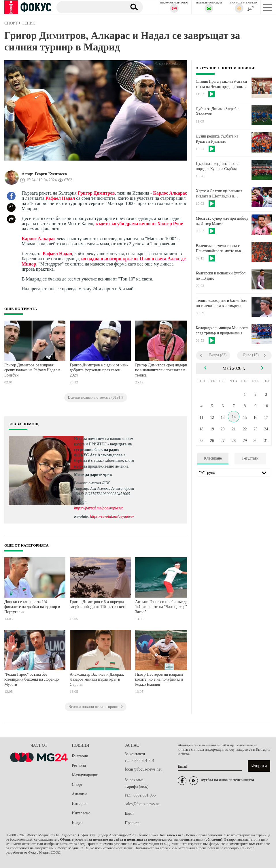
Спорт (77, 785)
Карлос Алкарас (170, 193)
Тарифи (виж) (137, 787)
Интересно (81, 813)
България (80, 756)
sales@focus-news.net (143, 804)
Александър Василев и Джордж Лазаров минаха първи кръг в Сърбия (97, 679)
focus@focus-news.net (143, 769)
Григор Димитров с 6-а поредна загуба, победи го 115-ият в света (98, 604)
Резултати (250, 458)
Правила (132, 823)
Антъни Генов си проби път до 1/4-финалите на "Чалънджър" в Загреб (162, 607)
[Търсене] (89, 7)
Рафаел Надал (60, 198)
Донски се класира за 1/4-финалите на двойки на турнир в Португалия (32, 607)
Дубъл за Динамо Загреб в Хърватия (218, 111)
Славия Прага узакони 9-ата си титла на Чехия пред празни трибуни (222, 84)
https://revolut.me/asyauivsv (112, 516)
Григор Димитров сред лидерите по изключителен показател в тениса (163, 370)
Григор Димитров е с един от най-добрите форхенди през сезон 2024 (99, 370)
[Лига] (234, 472)
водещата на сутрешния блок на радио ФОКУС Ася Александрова (103, 450)
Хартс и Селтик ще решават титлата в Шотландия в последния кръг (219, 194)
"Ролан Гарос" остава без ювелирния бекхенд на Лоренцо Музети (32, 679)
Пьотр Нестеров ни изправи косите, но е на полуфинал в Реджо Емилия (159, 679)
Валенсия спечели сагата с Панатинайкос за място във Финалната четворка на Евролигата (218, 248)
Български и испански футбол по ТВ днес (221, 276)
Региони (79, 766)
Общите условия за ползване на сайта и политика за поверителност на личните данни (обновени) (141, 839)
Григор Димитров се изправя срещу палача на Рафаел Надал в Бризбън (32, 370)
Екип (129, 813)
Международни (85, 775)
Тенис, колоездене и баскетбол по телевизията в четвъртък (221, 303)
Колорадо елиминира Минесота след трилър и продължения (222, 331)
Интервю (80, 804)
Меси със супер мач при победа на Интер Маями (222, 221)
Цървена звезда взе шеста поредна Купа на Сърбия (217, 166)
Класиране (213, 458)
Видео (77, 823)
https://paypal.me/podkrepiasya (99, 508)
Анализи (79, 794)
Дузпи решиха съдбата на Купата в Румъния (217, 139)
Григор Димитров (96, 193)
